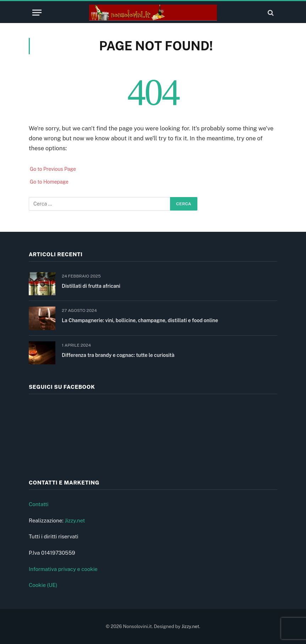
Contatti (39, 504)
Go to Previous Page (53, 169)
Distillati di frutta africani (91, 286)
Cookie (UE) (43, 585)
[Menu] (37, 13)
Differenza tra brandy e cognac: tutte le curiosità (118, 355)
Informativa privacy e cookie (63, 569)
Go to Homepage (49, 182)
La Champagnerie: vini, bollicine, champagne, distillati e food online (140, 320)
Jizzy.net (75, 520)
